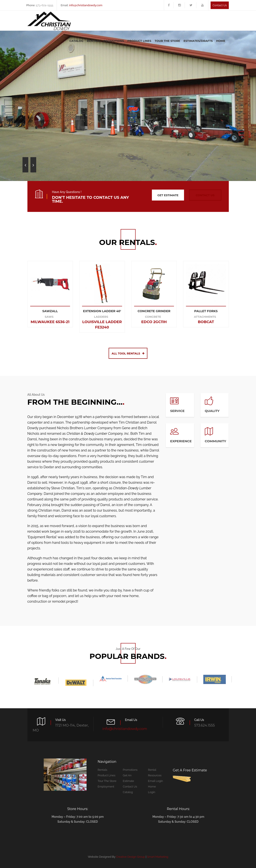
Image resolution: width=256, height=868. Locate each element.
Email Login (156, 781)
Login (152, 792)
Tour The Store (167, 41)
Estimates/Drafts (198, 41)
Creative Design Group (131, 857)
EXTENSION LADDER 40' (102, 311)
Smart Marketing (158, 857)
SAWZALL (50, 311)
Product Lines (139, 41)
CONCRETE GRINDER (154, 311)
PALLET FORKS (206, 311)
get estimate (168, 195)
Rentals (93, 41)
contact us (205, 195)
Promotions (114, 41)
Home (221, 41)
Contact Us (130, 787)
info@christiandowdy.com (86, 5)
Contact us (220, 5)
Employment (106, 787)
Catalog (76, 41)
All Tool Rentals (128, 353)
